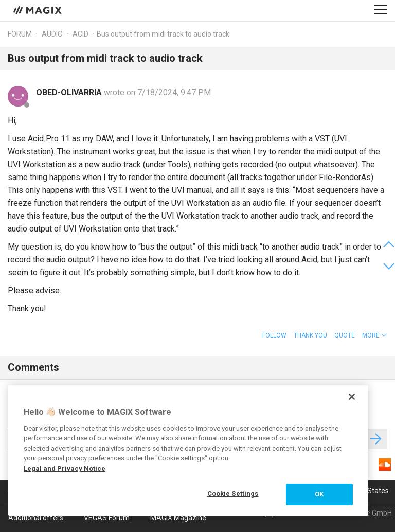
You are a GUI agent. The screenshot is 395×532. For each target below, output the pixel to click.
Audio (52, 34)
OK (319, 494)
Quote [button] (345, 335)
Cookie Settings (233, 494)
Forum (20, 34)
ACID (80, 34)
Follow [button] (274, 335)
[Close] (352, 397)
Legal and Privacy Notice (65, 468)
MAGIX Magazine (178, 518)
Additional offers (36, 518)
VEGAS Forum (107, 518)
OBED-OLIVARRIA (70, 92)
